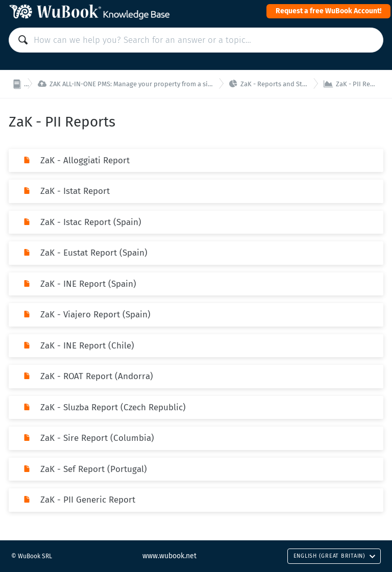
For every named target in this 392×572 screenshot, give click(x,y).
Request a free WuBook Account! (328, 11)
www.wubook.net (169, 556)
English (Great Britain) (335, 556)
